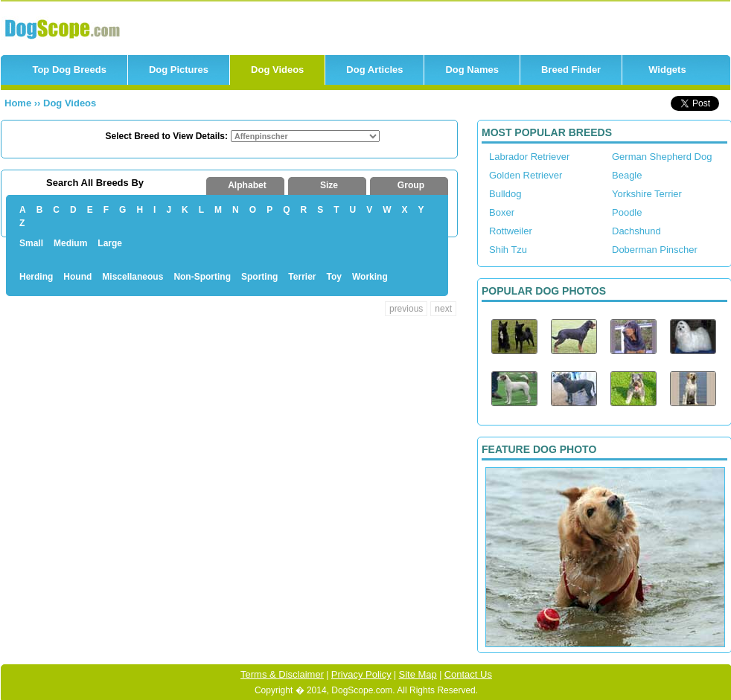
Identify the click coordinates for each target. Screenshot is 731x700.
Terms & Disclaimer (282, 674)
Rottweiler (511, 231)
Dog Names (472, 70)
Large (110, 243)
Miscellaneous (133, 277)
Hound (77, 277)
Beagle (627, 175)
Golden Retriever (526, 175)
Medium (70, 243)
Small (31, 243)
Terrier (302, 277)
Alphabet (247, 185)
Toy (334, 277)
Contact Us (468, 674)
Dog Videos (277, 70)
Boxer (502, 212)
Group (411, 185)
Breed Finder (571, 70)
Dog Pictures (179, 70)
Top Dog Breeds (69, 70)
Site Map (418, 674)
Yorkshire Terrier (647, 194)
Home (19, 103)
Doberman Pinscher (655, 250)
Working (370, 277)
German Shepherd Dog (662, 157)
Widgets (667, 70)
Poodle (627, 212)
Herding (36, 277)
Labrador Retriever (529, 157)
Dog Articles (374, 70)
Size (329, 185)
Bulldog (505, 194)
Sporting (259, 277)
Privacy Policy (361, 674)
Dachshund (636, 231)
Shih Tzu (508, 250)
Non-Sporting (202, 277)
